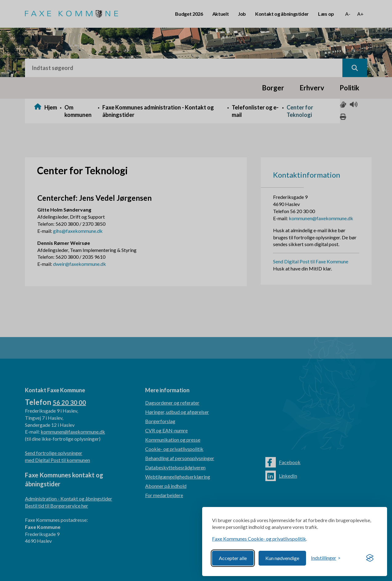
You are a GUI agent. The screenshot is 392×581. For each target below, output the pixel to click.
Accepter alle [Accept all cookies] (233, 558)
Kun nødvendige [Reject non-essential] (282, 558)
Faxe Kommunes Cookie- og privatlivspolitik (259, 539)
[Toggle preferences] (326, 558)
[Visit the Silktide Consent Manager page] (370, 558)
